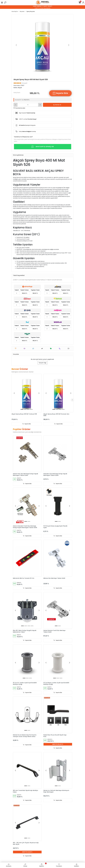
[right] (72, 400)
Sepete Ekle (60, 93)
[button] (16, 45)
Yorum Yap (42, 363)
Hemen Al (57, 105)
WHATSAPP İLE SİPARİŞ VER (43, 147)
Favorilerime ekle (19, 108)
